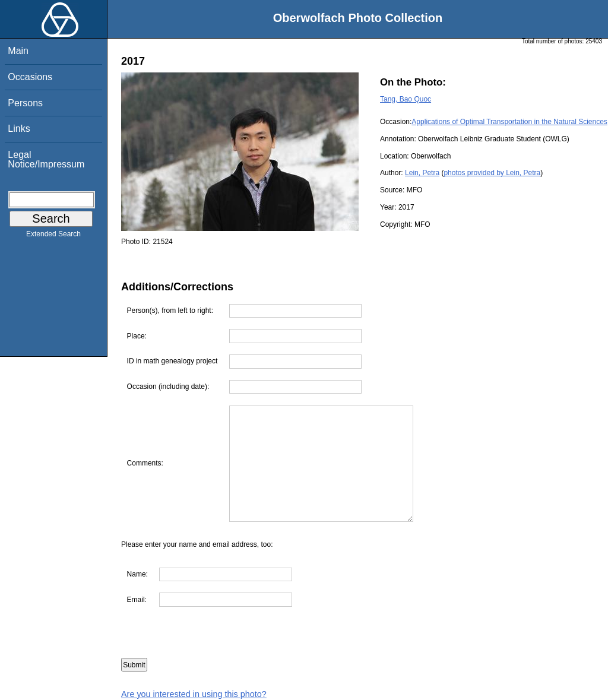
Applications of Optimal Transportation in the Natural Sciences (509, 122)
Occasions (30, 77)
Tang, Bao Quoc (406, 99)
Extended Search (53, 236)
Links (19, 129)
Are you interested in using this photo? (194, 694)
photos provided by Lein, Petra (492, 173)
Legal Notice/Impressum (46, 159)
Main (18, 51)
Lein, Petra (422, 173)
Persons (25, 103)
